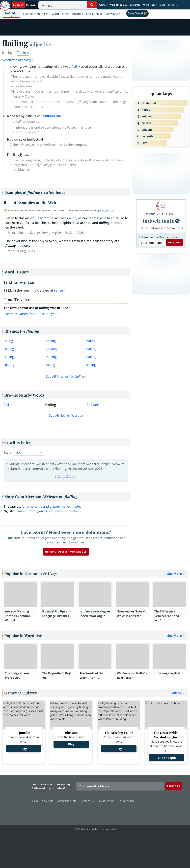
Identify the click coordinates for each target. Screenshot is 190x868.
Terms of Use (127, 801)
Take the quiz (166, 758)
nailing (91, 357)
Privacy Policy (107, 801)
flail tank (93, 405)
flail (74, 67)
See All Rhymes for (65, 377)
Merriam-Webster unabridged (66, 552)
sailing (91, 365)
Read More (108, 210)
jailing (9, 357)
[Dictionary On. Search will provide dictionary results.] (25, 5)
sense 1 (60, 290)
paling (10, 365)
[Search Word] (92, 5)
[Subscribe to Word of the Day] (152, 243)
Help (36, 801)
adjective (40, 44)
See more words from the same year (31, 314)
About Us (48, 801)
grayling (52, 349)
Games (103, 5)
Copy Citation (66, 477)
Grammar (135, 5)
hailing (91, 349)
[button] (173, 5)
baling (91, 341)
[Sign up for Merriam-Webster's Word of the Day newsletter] (120, 786)
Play (24, 749)
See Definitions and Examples (160, 228)
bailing (51, 341)
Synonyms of (18, 60)
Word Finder (150, 5)
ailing (9, 341)
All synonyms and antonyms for (52, 506)
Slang (162, 5)
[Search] (68, 5)
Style (7, 453)
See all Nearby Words (65, 415)
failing (9, 349)
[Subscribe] (174, 786)
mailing (51, 357)
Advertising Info (68, 801)
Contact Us (88, 801)
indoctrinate (159, 221)
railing (50, 365)
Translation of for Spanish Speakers (48, 511)
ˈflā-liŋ (23, 53)
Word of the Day (118, 5)
